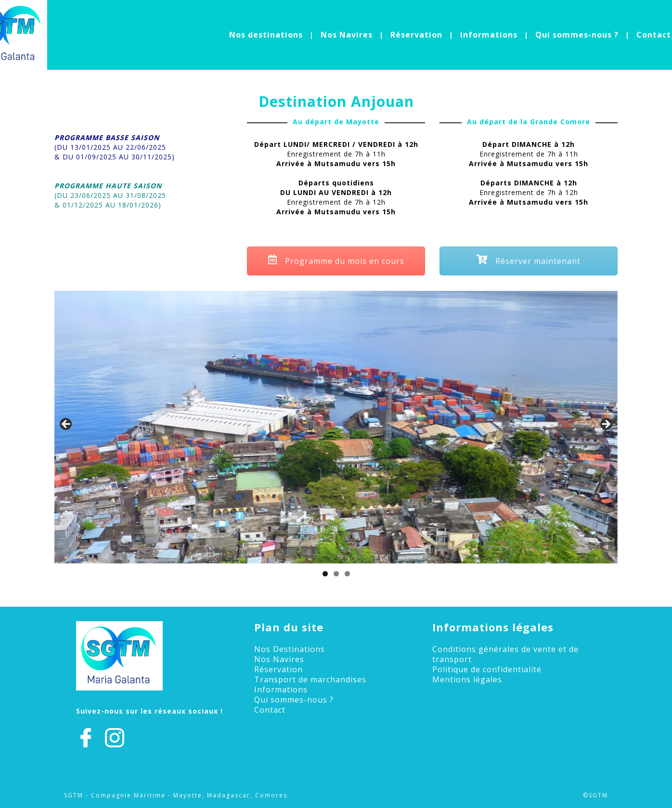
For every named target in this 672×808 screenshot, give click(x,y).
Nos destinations (266, 35)
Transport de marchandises (310, 679)
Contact (654, 35)
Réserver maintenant (529, 261)
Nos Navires (347, 35)
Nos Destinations (290, 649)
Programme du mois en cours (336, 261)
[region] (336, 427)
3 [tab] (347, 574)
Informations (489, 35)
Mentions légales (467, 679)
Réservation (416, 35)
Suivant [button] (606, 425)
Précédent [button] (66, 425)
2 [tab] (336, 574)
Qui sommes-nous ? (577, 35)
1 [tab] (325, 574)
